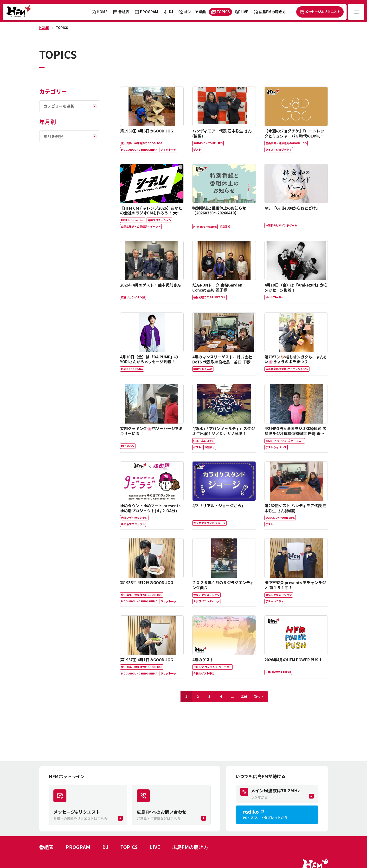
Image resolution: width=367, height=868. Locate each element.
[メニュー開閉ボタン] (356, 12)
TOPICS (62, 28)
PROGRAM (78, 847)
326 (244, 696)
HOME (44, 28)
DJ (105, 847)
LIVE (155, 847)
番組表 (46, 847)
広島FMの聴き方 (190, 847)
